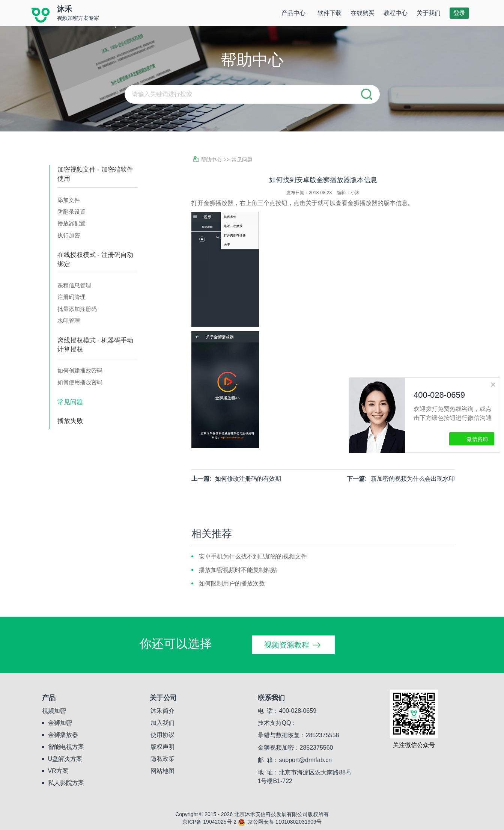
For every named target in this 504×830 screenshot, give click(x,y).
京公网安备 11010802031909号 (280, 822)
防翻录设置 (71, 212)
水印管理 (69, 321)
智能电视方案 (66, 747)
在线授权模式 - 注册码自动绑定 (95, 259)
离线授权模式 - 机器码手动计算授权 (95, 345)
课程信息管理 (74, 285)
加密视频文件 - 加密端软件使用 (95, 174)
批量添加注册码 (77, 309)
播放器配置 (71, 223)
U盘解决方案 (65, 759)
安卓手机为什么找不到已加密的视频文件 (253, 556)
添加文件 (69, 200)
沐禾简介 (162, 711)
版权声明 (162, 747)
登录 (459, 13)
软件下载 (329, 13)
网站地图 (162, 771)
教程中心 (396, 13)
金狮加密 (60, 723)
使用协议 (162, 735)
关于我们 (429, 13)
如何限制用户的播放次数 (232, 583)
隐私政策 (162, 759)
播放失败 (70, 421)
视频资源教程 (287, 645)
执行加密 (69, 235)
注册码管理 (71, 297)
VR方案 (58, 771)
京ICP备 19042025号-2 (209, 822)
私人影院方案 (66, 783)
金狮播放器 (63, 735)
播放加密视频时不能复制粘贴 (238, 570)
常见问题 (70, 402)
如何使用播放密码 (80, 382)
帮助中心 (208, 160)
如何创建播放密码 (80, 370)
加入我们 (162, 723)
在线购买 (363, 13)
